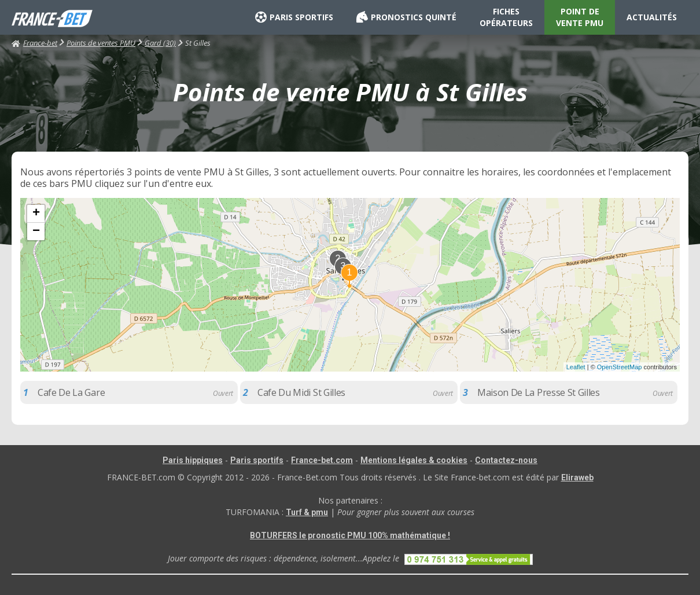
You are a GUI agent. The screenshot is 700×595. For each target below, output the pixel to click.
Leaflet (576, 367)
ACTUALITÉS (652, 17)
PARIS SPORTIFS (294, 17)
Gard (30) (160, 43)
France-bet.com (322, 460)
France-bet (34, 43)
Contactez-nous (506, 460)
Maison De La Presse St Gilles (539, 392)
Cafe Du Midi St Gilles (301, 392)
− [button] (36, 232)
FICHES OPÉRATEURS (506, 17)
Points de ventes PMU (101, 43)
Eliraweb (577, 478)
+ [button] (36, 214)
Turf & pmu (307, 512)
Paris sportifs (257, 460)
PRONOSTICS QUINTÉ (406, 17)
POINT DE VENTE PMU (580, 17)
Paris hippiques (193, 460)
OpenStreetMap (620, 367)
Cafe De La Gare (71, 392)
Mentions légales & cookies (414, 460)
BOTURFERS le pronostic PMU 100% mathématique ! (350, 535)
